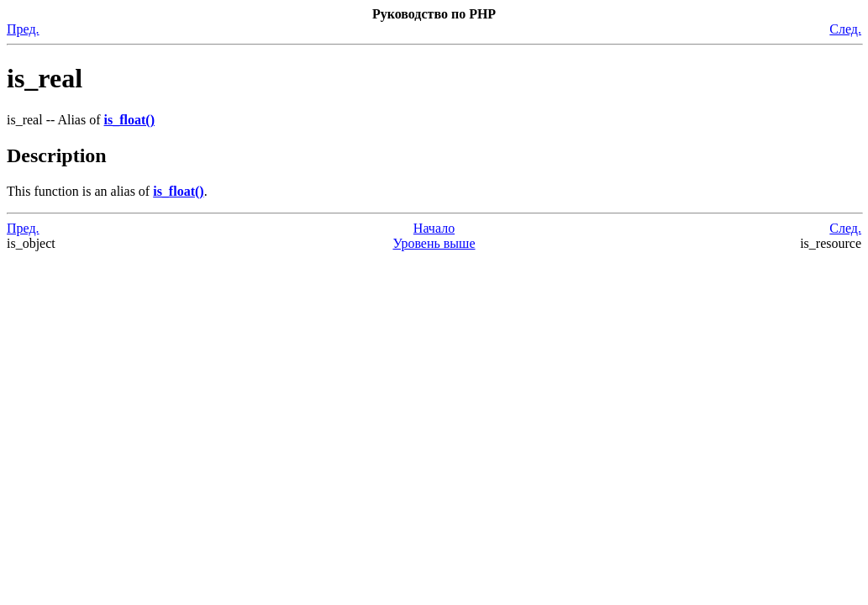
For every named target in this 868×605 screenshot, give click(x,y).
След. (845, 29)
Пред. (23, 29)
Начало (434, 228)
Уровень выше (434, 243)
